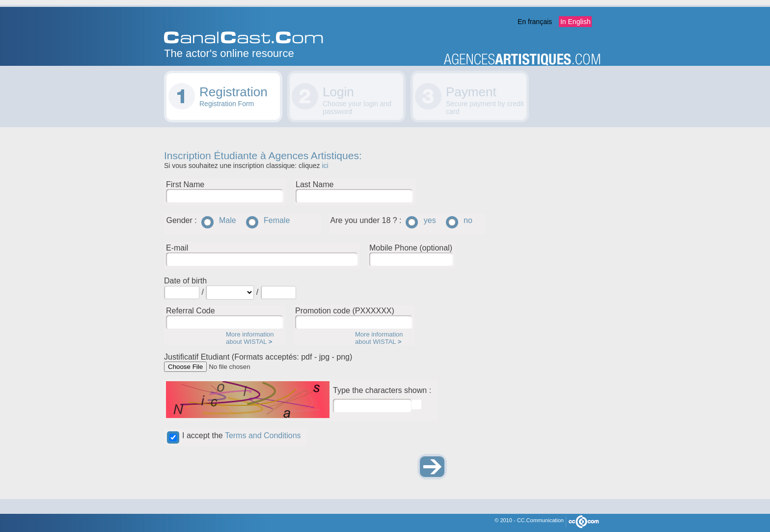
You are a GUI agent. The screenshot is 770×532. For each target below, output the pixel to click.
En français (535, 22)
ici (325, 166)
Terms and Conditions (263, 435)
